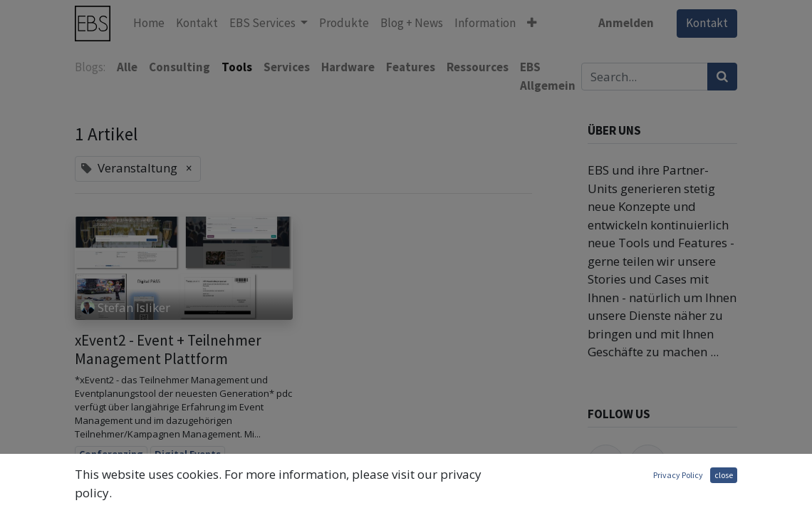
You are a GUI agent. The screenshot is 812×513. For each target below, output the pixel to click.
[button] (532, 24)
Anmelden (626, 23)
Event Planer (108, 495)
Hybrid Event (179, 495)
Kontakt (707, 23)
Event (215, 475)
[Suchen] (722, 77)
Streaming (245, 495)
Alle (127, 67)
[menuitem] (149, 24)
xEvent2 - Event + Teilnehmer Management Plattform (168, 349)
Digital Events (188, 454)
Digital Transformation (135, 475)
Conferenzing (111, 454)
